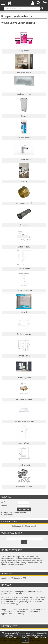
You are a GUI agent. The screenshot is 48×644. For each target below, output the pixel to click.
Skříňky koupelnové (24, 291)
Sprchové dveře (24, 312)
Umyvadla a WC (24, 356)
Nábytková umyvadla (24, 399)
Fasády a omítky (24, 51)
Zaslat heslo (9, 515)
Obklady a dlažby (24, 72)
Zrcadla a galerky (24, 378)
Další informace (40, 637)
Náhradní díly (24, 225)
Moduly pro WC (24, 465)
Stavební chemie (24, 138)
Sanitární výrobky (24, 94)
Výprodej (24, 182)
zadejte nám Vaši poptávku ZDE (14, 578)
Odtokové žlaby (24, 247)
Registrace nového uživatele (15, 513)
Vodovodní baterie (24, 160)
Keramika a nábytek (24, 487)
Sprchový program (24, 334)
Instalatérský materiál (24, 203)
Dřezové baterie (24, 269)
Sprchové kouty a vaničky (24, 421)
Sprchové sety (24, 443)
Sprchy (24, 116)
